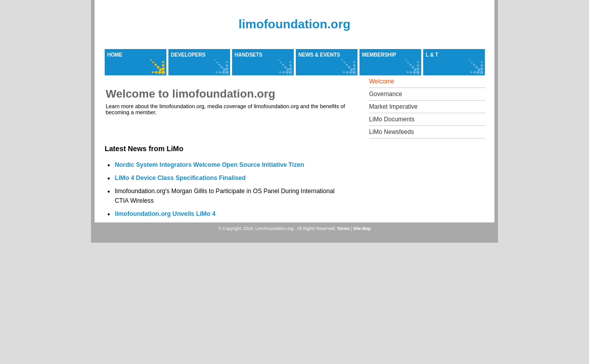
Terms (344, 229)
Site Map (362, 229)
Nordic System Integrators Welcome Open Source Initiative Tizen (209, 165)
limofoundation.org (294, 24)
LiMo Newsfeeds (392, 132)
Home (115, 55)
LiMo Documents (392, 119)
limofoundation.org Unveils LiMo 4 (165, 214)
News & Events (319, 55)
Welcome (382, 81)
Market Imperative (393, 107)
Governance (386, 94)
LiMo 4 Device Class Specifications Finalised (180, 178)
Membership (379, 55)
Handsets (248, 55)
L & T (432, 55)
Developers (188, 55)
